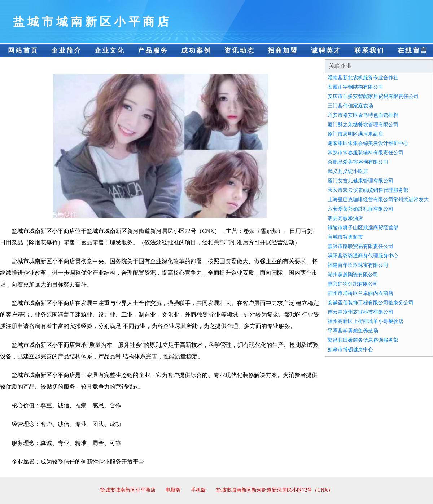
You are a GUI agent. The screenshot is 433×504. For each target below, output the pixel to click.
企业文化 (110, 50)
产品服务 (153, 50)
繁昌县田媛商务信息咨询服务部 (363, 340)
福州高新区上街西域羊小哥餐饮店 (366, 321)
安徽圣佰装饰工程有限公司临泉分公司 (371, 303)
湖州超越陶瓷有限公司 (353, 275)
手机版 (198, 490)
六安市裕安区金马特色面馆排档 (363, 115)
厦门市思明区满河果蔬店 (355, 134)
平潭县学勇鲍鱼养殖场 (353, 331)
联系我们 (369, 50)
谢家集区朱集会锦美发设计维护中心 (368, 143)
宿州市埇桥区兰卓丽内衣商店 (360, 293)
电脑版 (173, 490)
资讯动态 (240, 50)
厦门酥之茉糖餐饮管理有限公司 (363, 125)
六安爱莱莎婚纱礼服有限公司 (360, 209)
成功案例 (196, 50)
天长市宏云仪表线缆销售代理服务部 (368, 190)
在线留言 (413, 50)
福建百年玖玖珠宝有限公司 (358, 265)
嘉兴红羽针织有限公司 (353, 284)
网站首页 (23, 50)
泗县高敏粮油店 (345, 218)
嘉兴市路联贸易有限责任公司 (360, 246)
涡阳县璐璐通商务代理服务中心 (363, 256)
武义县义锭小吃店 (348, 171)
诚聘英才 (326, 50)
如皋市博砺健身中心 (350, 350)
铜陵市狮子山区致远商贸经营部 (363, 228)
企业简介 (66, 50)
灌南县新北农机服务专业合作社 (363, 78)
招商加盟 (283, 50)
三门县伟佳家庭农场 (350, 106)
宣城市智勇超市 (345, 237)
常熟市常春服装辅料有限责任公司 (366, 153)
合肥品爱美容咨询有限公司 (358, 162)
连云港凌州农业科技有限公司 (360, 312)
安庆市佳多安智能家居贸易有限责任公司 (373, 96)
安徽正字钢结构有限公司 (355, 87)
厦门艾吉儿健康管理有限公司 (360, 181)
